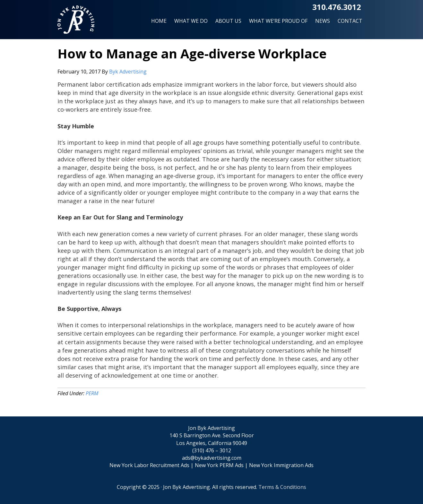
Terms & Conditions (282, 487)
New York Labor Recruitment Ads (149, 465)
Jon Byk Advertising (76, 22)
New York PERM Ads (219, 465)
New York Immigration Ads (281, 465)
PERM (92, 393)
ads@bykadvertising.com (212, 458)
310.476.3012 (337, 7)
